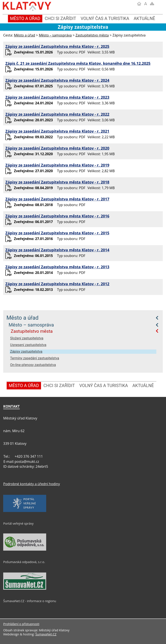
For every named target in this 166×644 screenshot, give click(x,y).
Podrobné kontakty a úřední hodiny (32, 484)
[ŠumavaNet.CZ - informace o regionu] (25, 589)
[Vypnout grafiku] (146, 4)
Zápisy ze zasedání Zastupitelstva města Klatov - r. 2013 (57, 267)
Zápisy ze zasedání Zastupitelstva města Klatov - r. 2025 (57, 46)
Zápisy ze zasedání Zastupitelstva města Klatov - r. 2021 (57, 131)
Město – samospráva (31, 325)
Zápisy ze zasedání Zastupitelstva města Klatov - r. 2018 (57, 182)
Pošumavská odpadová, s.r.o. (24, 562)
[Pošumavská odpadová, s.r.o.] (25, 550)
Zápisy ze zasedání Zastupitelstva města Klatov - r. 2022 (57, 114)
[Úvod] (139, 4)
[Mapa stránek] (152, 4)
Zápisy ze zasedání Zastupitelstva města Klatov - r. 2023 (57, 97)
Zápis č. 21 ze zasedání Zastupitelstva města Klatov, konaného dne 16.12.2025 (78, 63)
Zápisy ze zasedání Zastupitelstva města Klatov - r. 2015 (57, 233)
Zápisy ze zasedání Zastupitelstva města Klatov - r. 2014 (57, 250)
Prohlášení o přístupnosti (21, 624)
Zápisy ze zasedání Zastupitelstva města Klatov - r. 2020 (57, 148)
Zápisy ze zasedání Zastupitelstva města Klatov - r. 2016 (57, 216)
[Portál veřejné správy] (25, 511)
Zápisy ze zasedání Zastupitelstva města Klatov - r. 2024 (57, 80)
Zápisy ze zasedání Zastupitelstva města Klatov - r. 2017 (57, 199)
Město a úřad (22, 318)
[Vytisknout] (158, 4)
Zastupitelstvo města (32, 331)
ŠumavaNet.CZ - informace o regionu (30, 601)
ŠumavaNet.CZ (46, 634)
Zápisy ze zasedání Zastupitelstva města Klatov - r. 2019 (57, 165)
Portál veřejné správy (18, 523)
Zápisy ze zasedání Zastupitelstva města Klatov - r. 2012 (57, 284)
